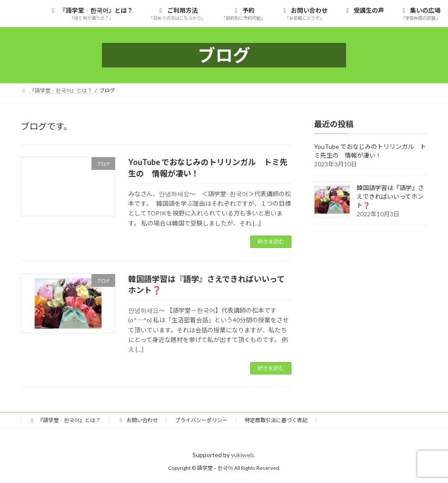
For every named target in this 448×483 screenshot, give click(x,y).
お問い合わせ (138, 420)
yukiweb (242, 455)
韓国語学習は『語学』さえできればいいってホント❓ (390, 196)
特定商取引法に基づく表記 (276, 420)
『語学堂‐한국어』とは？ (65, 420)
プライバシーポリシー (201, 420)
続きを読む (271, 241)
